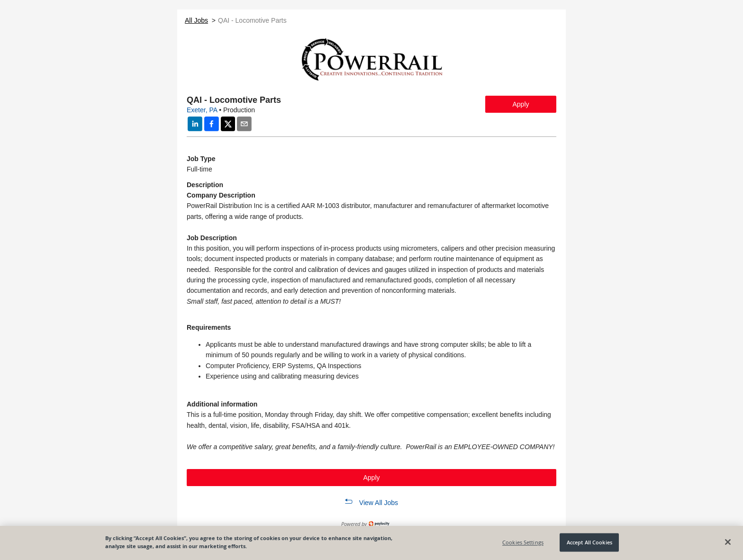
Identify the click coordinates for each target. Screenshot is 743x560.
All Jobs (196, 20)
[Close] (728, 542)
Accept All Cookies (589, 542)
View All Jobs (379, 503)
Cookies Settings (523, 542)
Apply (521, 104)
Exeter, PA (202, 110)
